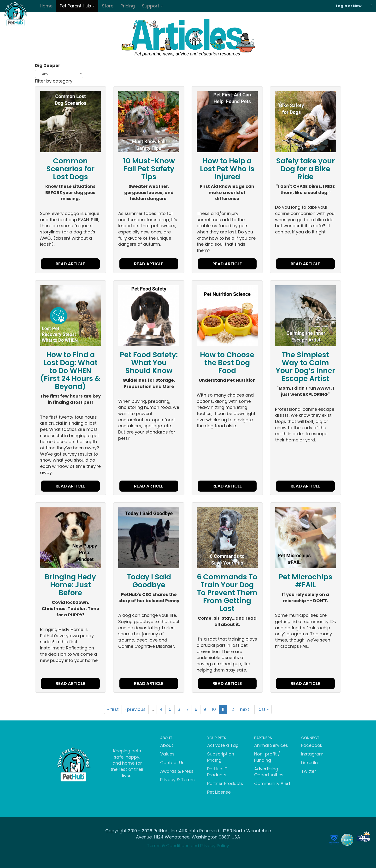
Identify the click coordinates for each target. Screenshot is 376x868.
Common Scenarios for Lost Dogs (70, 169)
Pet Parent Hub (77, 6)
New (357, 6)
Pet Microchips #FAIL (305, 581)
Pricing (128, 6)
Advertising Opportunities (269, 772)
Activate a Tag (223, 745)
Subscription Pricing (221, 757)
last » (263, 709)
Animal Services (271, 745)
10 (214, 709)
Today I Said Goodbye (149, 581)
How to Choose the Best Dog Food (227, 363)
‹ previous (135, 709)
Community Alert (272, 783)
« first (113, 709)
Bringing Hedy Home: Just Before (70, 585)
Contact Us (172, 763)
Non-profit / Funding (267, 757)
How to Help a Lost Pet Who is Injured (227, 169)
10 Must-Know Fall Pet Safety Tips (149, 169)
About (167, 745)
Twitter (309, 771)
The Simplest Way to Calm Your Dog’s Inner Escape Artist (305, 367)
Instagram (312, 754)
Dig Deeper (48, 65)
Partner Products (225, 783)
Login (342, 6)
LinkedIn (309, 763)
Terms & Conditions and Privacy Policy (188, 846)
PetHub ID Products (217, 772)
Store (108, 6)
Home (46, 6)
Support (152, 6)
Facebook (312, 745)
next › (246, 709)
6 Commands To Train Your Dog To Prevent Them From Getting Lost (227, 593)
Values (167, 754)
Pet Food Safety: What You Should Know (149, 363)
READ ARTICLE (70, 264)
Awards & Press (177, 771)
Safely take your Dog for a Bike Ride (305, 169)
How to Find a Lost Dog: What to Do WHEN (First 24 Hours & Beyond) (70, 371)
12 (232, 709)
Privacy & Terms (177, 780)
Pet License (219, 792)
